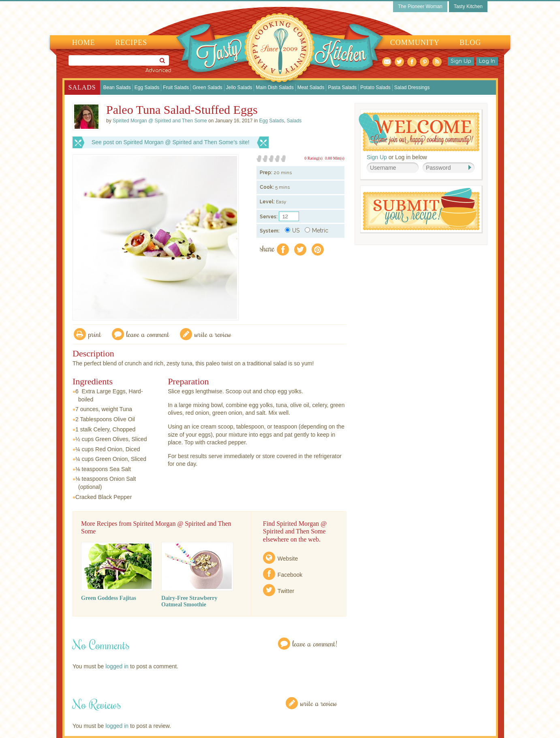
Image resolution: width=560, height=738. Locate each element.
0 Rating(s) (313, 158)
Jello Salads (239, 87)
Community (415, 43)
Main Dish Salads (275, 87)
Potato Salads (375, 87)
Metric (316, 230)
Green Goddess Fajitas (109, 598)
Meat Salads (311, 87)
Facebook (290, 575)
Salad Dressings (412, 87)
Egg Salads (147, 87)
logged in (117, 666)
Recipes (131, 43)
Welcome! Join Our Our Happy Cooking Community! (419, 132)
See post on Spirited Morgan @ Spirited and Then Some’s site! (171, 142)
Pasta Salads (342, 87)
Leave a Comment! (315, 643)
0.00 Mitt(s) (335, 158)
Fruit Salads (176, 87)
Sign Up (461, 61)
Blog (470, 43)
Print (95, 334)
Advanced (158, 70)
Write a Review (319, 703)
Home (84, 43)
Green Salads (207, 87)
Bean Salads (117, 87)
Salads (82, 87)
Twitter (286, 591)
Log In (487, 61)
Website (288, 559)
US (292, 230)
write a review (213, 334)
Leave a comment (148, 334)
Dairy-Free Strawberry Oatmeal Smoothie (189, 601)
